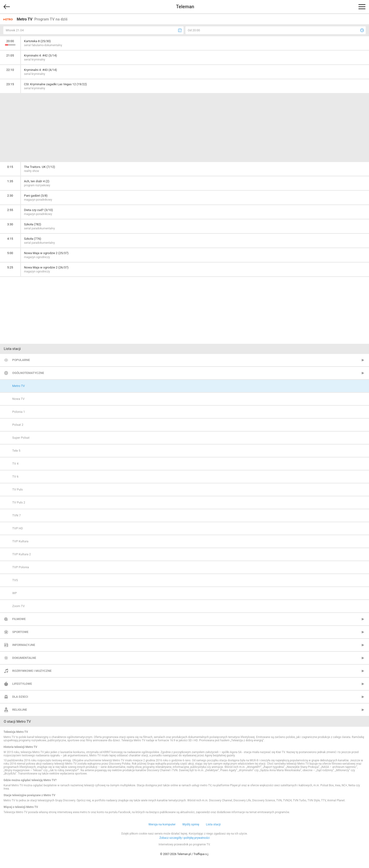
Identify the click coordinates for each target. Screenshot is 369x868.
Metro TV (18, 386)
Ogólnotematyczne (28, 373)
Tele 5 (16, 451)
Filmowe (19, 619)
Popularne (21, 360)
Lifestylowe (22, 684)
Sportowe (20, 632)
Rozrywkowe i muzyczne (32, 671)
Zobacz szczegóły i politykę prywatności (184, 838)
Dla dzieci (20, 697)
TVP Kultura (20, 541)
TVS (15, 580)
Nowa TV (18, 399)
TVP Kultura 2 (22, 554)
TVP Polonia (21, 567)
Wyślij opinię (191, 824)
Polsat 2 (18, 425)
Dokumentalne (24, 658)
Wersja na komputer (162, 824)
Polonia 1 (19, 412)
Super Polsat (21, 438)
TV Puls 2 (19, 502)
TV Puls (18, 489)
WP (15, 593)
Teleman (185, 7)
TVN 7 (16, 515)
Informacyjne (24, 645)
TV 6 (15, 477)
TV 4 (15, 464)
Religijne (20, 710)
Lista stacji (213, 824)
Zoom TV (18, 606)
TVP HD (18, 528)
